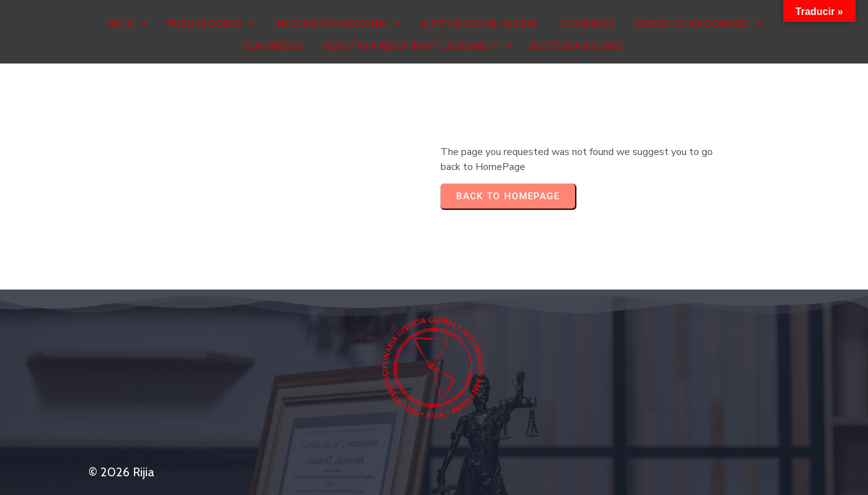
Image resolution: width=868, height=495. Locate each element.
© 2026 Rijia (122, 472)
